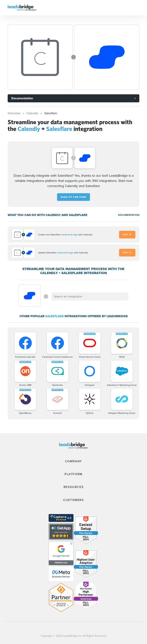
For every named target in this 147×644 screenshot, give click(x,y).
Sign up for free (73, 197)
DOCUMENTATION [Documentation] (129, 215)
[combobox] (90, 297)
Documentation (22, 98)
